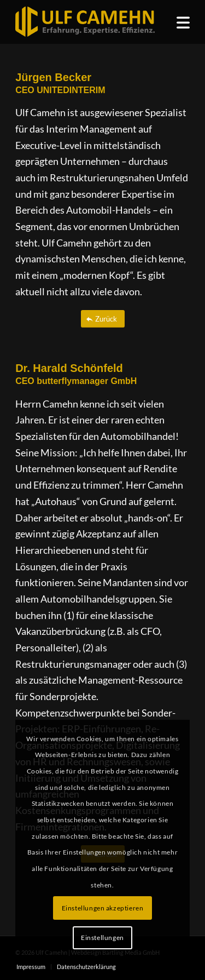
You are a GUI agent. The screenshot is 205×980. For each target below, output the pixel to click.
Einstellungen (102, 938)
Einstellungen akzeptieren (103, 908)
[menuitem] (183, 22)
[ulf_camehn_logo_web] (85, 22)
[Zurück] (103, 319)
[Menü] (183, 22)
